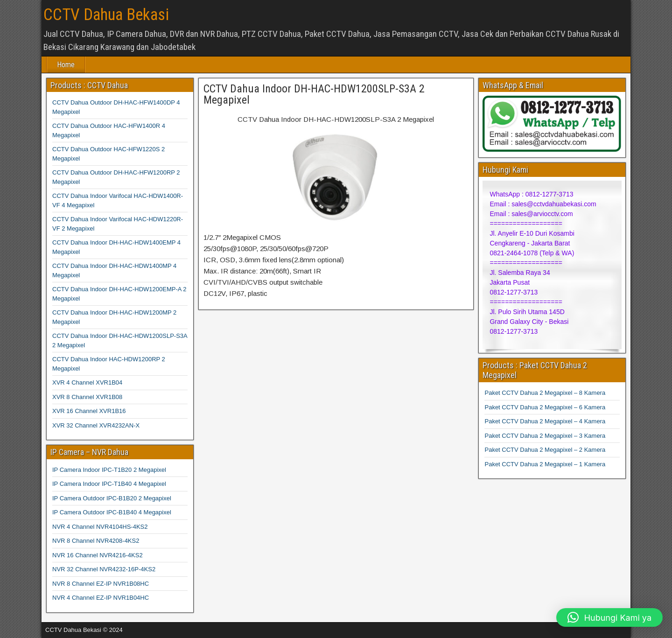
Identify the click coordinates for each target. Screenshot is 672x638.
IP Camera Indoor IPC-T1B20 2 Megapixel (109, 470)
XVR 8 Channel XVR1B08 (87, 397)
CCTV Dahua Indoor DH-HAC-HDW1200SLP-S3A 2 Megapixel (314, 94)
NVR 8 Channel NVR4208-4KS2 (96, 541)
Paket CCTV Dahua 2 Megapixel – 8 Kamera (545, 393)
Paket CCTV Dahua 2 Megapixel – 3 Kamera (545, 436)
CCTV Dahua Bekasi (106, 15)
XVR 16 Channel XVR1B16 (89, 411)
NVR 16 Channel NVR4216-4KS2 (98, 555)
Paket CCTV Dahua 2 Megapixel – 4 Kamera (545, 421)
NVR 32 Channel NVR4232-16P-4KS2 (104, 569)
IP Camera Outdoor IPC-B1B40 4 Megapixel (112, 512)
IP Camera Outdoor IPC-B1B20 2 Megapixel (112, 498)
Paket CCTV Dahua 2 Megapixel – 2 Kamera (545, 450)
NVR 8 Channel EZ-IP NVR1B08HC (101, 584)
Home (66, 65)
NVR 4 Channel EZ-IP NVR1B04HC (101, 598)
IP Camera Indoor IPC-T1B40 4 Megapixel (109, 484)
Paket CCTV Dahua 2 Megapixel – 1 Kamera (545, 464)
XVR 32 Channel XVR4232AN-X (96, 425)
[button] (609, 617)
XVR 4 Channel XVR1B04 (87, 382)
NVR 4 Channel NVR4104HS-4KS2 (100, 527)
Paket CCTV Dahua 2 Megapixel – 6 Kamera (545, 407)
